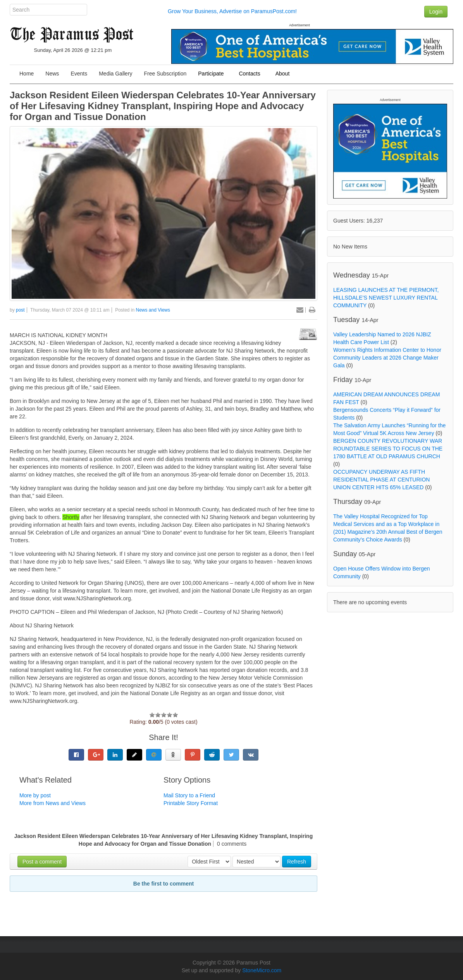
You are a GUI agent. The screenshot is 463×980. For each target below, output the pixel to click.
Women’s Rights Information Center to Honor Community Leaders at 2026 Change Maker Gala (387, 358)
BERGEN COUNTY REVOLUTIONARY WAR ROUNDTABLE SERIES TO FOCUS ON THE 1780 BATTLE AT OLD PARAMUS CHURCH (388, 449)
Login (436, 12)
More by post (35, 795)
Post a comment (42, 862)
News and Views (153, 310)
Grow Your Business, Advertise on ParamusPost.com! (232, 11)
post (20, 310)
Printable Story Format (191, 803)
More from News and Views (52, 803)
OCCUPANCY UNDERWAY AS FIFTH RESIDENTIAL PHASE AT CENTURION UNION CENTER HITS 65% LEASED (381, 480)
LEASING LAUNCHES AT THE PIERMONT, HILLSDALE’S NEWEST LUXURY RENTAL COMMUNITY (386, 298)
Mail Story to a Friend (189, 795)
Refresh (297, 862)
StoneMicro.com (262, 970)
